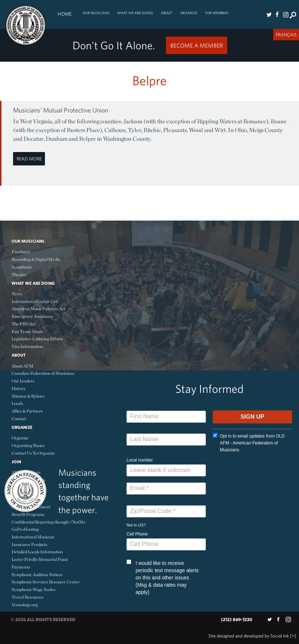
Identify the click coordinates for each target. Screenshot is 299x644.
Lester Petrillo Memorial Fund (40, 559)
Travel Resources (28, 597)
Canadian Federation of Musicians (43, 373)
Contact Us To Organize (33, 453)
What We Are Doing (135, 13)
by (249, 636)
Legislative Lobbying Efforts (37, 339)
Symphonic (22, 267)
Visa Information (27, 346)
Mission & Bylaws (28, 396)
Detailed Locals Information (37, 552)
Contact (19, 419)
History (19, 388)
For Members (217, 13)
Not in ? (136, 525)
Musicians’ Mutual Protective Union (61, 110)
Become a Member (197, 45)
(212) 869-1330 (237, 620)
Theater (19, 274)
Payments (21, 567)
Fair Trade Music (27, 331)
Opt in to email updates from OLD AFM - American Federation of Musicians (249, 443)
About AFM (22, 366)
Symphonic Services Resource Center (46, 582)
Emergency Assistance (32, 316)
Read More (29, 159)
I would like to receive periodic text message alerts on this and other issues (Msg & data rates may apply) (163, 577)
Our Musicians (96, 13)
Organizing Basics (28, 445)
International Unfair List (34, 301)
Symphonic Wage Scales (34, 589)
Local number (140, 460)
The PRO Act (24, 324)
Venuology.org (25, 605)
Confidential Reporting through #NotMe (49, 522)
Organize (189, 13)
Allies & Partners (27, 411)
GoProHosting (25, 529)
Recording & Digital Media (36, 259)
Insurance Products (30, 544)
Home (65, 14)
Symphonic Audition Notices (37, 575)
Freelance (21, 252)
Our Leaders (23, 381)
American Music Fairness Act (38, 309)
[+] (293, 636)
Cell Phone (137, 534)
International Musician (33, 537)
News (17, 294)
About (167, 13)
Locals (17, 403)
